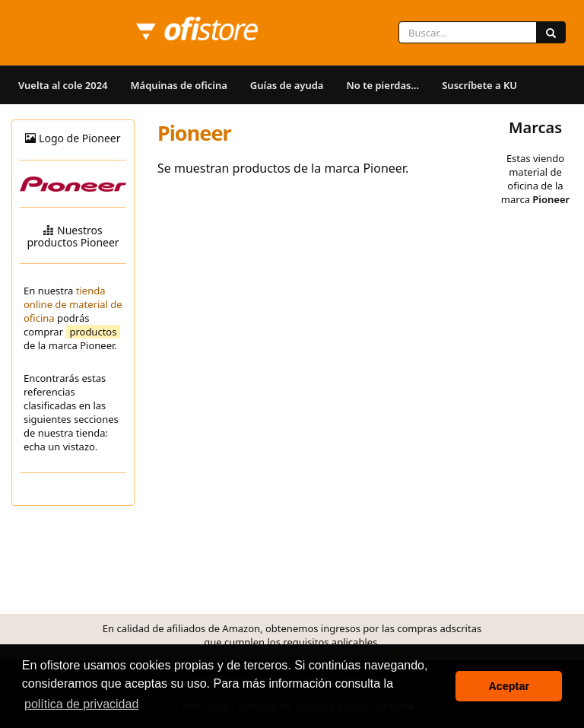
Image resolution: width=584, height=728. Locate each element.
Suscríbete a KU (479, 85)
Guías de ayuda (287, 85)
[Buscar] (551, 32)
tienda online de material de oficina (73, 304)
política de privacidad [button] (81, 704)
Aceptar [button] (509, 686)
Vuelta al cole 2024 (63, 85)
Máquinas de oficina (179, 85)
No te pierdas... (382, 85)
